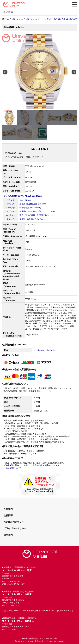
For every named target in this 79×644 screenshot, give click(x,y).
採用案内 (8, 535)
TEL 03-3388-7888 (11, 605)
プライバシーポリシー (15, 528)
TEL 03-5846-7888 (11, 581)
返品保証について (13, 468)
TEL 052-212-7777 (10, 629)
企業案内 (8, 509)
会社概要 (8, 515)
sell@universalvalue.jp (45, 350)
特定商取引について (14, 522)
